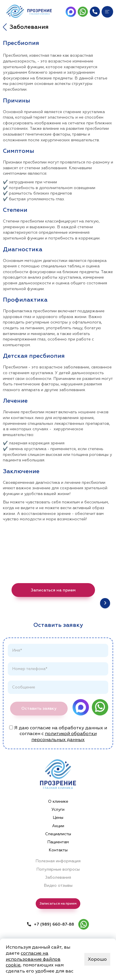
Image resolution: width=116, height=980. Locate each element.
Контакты (58, 850)
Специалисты (58, 834)
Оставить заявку (39, 708)
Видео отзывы (58, 885)
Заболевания (58, 877)
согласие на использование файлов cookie (33, 959)
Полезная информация (58, 861)
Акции (58, 826)
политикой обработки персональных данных (64, 737)
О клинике (58, 801)
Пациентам (58, 842)
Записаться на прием (53, 590)
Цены (58, 818)
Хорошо (97, 959)
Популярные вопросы (58, 869)
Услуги (58, 809)
